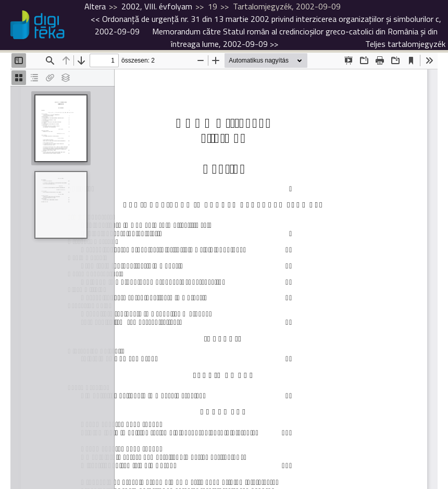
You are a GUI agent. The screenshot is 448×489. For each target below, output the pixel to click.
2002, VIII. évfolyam (157, 6)
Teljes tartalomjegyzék (405, 44)
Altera (95, 6)
